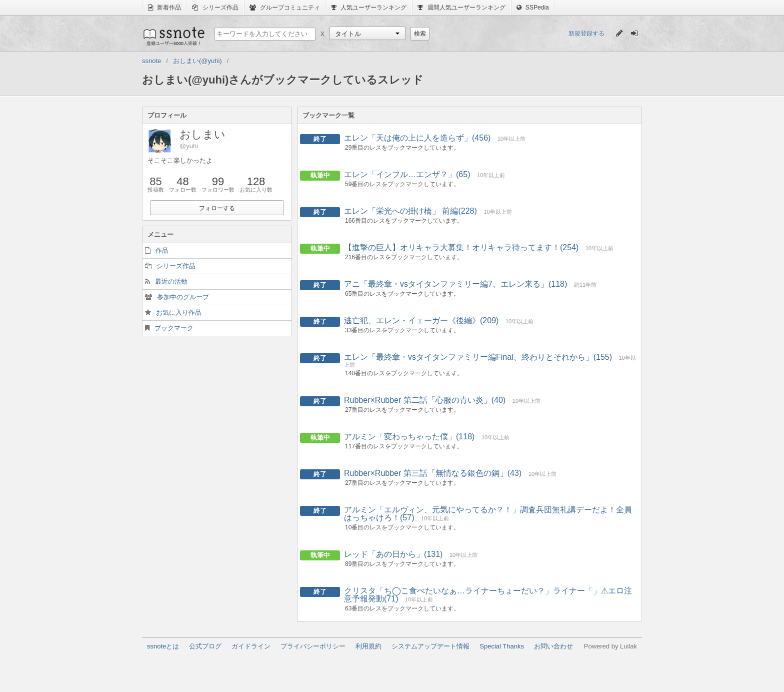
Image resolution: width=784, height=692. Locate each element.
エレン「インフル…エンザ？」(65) (407, 174)
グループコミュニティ (285, 8)
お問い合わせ (553, 646)
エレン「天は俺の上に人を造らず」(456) (417, 138)
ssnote (173, 36)
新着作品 (164, 8)
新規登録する (586, 34)
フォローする (217, 208)
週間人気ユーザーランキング (461, 8)
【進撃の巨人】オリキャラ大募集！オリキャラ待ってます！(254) (461, 247)
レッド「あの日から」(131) (393, 554)
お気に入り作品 (179, 312)
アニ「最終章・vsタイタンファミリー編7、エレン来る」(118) (455, 284)
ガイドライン (251, 646)
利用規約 (368, 646)
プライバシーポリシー (313, 646)
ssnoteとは (163, 646)
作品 (162, 250)
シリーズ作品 (215, 8)
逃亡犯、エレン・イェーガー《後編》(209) (421, 320)
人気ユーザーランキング (369, 8)
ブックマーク (174, 328)
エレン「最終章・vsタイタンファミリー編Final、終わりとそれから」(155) (478, 357)
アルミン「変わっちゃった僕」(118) (409, 437)
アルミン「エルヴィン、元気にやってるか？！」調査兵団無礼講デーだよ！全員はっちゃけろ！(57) (488, 514)
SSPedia (533, 8)
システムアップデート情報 (430, 646)
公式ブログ (205, 646)
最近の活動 (171, 281)
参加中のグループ (183, 297)
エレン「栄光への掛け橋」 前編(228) (410, 211)
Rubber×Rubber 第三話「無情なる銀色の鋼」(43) (433, 473)
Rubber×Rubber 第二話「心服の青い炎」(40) (425, 400)
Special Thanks (502, 646)
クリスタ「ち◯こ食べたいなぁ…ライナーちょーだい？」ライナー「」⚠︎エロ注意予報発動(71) (488, 595)
